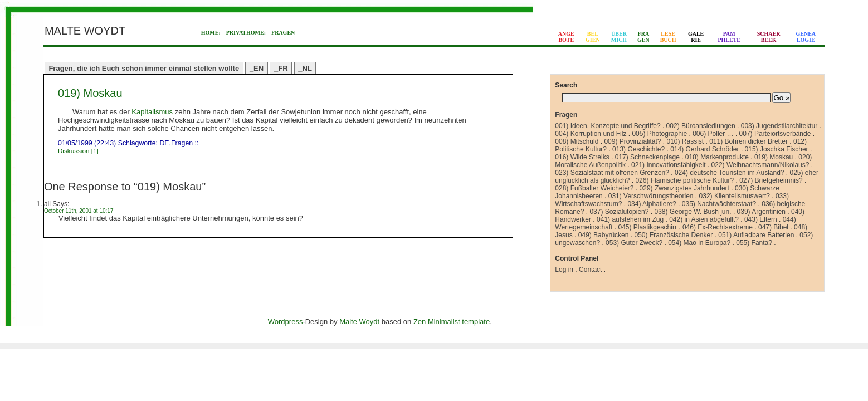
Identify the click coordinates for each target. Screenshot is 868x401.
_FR (281, 68)
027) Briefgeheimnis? (771, 180)
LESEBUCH (668, 37)
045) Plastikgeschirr (648, 227)
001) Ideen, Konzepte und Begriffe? (608, 126)
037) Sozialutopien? (619, 212)
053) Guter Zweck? (634, 243)
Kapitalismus (152, 112)
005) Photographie (659, 134)
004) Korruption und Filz (591, 134)
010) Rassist (685, 141)
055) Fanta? (754, 243)
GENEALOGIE (806, 37)
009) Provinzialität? (632, 141)
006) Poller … (713, 134)
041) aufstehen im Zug (630, 219)
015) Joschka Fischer (777, 149)
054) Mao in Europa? (699, 243)
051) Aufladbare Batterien (756, 235)
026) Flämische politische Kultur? (684, 180)
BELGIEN (593, 37)
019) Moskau (90, 93)
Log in (564, 270)
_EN (257, 68)
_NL (305, 68)
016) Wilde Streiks (582, 157)
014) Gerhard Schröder (704, 149)
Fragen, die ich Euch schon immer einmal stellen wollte (144, 68)
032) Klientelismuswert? (735, 196)
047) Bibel (773, 227)
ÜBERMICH (619, 37)
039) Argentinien (761, 212)
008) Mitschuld (577, 141)
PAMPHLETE (729, 37)
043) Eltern (761, 219)
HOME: (211, 33)
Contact (590, 270)
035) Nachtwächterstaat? (719, 204)
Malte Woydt (359, 322)
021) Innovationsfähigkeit (668, 165)
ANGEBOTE (566, 37)
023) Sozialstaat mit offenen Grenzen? (612, 173)
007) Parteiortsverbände (775, 134)
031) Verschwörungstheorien (651, 196)
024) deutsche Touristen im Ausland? (730, 173)
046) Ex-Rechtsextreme (718, 227)
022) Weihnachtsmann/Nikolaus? (760, 165)
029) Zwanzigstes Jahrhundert (684, 188)
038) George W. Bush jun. (693, 212)
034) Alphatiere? (652, 204)
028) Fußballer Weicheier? (594, 188)
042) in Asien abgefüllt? (704, 219)
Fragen (182, 143)
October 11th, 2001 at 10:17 (79, 211)
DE (164, 143)
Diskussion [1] (78, 151)
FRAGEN (283, 33)
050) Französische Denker (673, 235)
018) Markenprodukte (717, 157)
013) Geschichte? (638, 149)
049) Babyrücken (604, 235)
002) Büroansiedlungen (701, 126)
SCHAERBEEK (769, 37)
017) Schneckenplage (647, 157)
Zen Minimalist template (452, 322)
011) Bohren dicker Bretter (748, 141)
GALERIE (696, 37)
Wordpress (286, 322)
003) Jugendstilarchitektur (779, 126)
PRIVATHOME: (246, 33)
